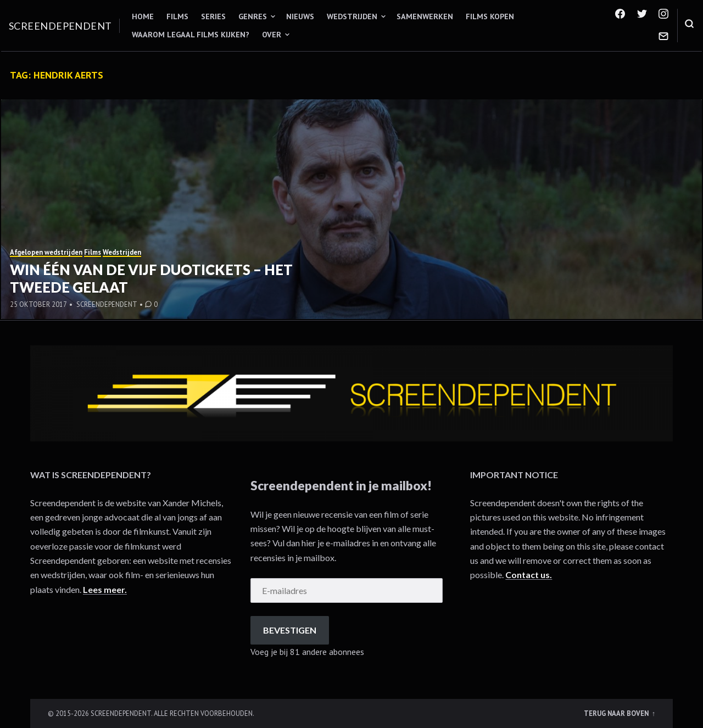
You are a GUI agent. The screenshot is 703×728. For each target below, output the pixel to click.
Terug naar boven (617, 713)
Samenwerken (425, 16)
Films (177, 16)
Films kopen (490, 16)
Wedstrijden (352, 16)
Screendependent (60, 26)
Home (143, 16)
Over (272, 35)
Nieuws (300, 16)
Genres (253, 16)
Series (213, 16)
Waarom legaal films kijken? (191, 35)
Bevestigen (290, 630)
